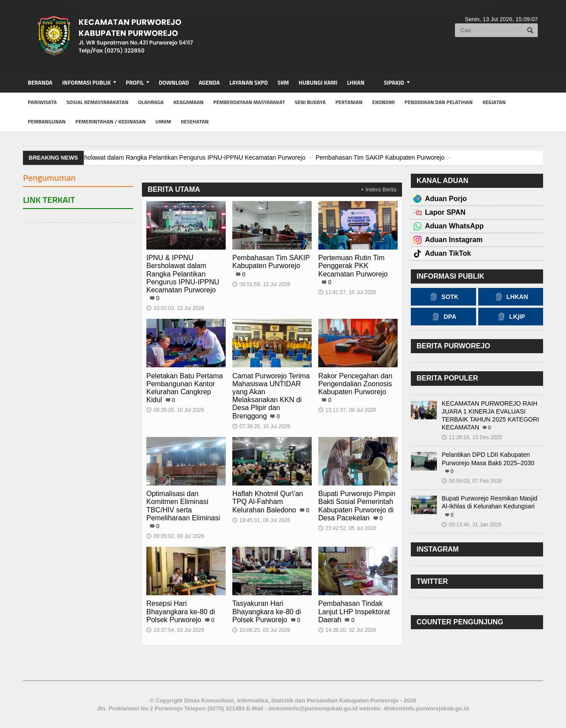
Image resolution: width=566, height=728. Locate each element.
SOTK (443, 297)
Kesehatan (195, 121)
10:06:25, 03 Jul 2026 (261, 630)
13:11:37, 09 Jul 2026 (347, 410)
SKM (283, 82)
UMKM (164, 121)
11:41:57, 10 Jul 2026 (347, 292)
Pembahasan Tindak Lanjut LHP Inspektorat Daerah (354, 611)
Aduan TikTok (448, 253)
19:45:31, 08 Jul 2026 (261, 520)
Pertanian (349, 102)
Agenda (209, 82)
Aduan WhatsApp (454, 226)
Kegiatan (494, 102)
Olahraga (151, 102)
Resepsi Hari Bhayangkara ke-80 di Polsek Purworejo (181, 611)
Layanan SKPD (248, 82)
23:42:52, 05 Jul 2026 (347, 528)
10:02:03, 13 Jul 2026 (175, 308)
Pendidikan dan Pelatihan (439, 102)
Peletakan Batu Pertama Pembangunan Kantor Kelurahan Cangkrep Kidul (184, 388)
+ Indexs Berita (379, 190)
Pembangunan (47, 121)
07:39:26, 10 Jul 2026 (261, 426)
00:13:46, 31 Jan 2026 (471, 525)
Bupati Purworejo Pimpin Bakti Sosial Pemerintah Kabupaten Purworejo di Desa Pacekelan (357, 506)
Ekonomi (383, 102)
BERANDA (40, 82)
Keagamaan (188, 102)
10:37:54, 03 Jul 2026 (175, 630)
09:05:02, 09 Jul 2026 (175, 536)
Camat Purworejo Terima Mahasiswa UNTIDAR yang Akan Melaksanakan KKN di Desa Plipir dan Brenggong (271, 396)
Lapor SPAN (445, 212)
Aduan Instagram (454, 240)
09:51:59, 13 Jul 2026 (261, 284)
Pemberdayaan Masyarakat (249, 102)
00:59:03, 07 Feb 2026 (472, 481)
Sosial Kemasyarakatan (98, 102)
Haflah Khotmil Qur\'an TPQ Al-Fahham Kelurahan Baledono (268, 502)
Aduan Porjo (446, 199)
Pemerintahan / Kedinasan (111, 121)
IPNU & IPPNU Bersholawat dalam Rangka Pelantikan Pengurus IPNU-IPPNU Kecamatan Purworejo (167, 157)
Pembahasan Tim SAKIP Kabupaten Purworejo (380, 157)
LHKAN (356, 82)
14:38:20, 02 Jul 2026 (347, 630)
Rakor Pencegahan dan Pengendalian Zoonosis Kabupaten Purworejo (355, 384)
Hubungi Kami (318, 82)
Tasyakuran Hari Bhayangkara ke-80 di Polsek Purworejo (267, 611)
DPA (443, 317)
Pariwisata (42, 102)
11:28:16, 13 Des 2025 (472, 437)
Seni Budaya (310, 102)
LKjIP (510, 317)
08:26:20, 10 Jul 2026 (175, 410)
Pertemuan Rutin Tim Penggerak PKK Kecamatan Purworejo (353, 266)
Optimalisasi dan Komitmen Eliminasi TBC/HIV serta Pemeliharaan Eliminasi (183, 506)
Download (174, 82)
